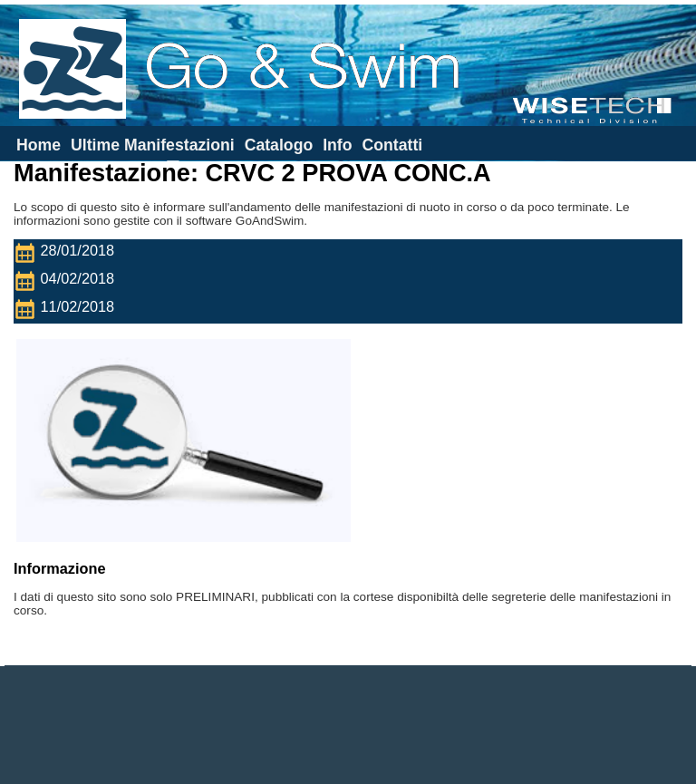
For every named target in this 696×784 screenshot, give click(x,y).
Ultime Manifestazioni (153, 145)
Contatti (392, 145)
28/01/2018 (68, 253)
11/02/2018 (68, 310)
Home (39, 145)
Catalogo (279, 145)
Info (337, 145)
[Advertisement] (348, 725)
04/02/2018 (68, 281)
